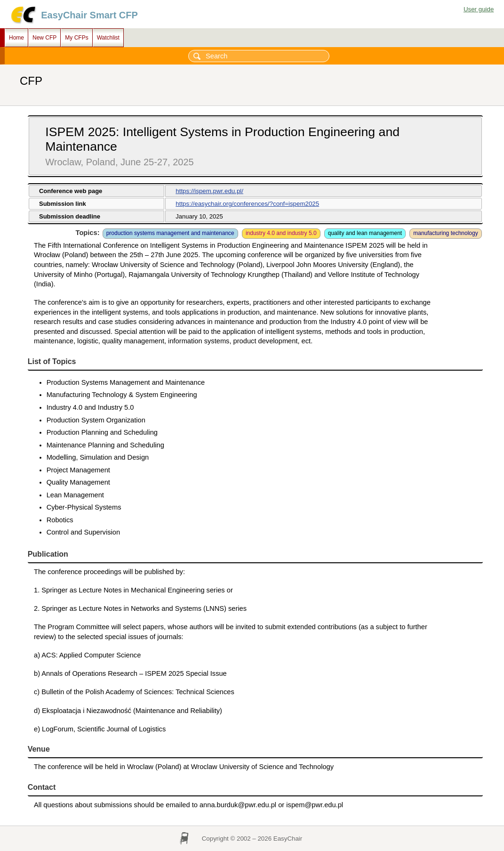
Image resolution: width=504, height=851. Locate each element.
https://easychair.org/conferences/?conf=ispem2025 (247, 204)
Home (16, 38)
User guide (479, 9)
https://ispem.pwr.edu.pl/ (209, 191)
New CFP (44, 38)
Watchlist (108, 38)
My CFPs (76, 38)
